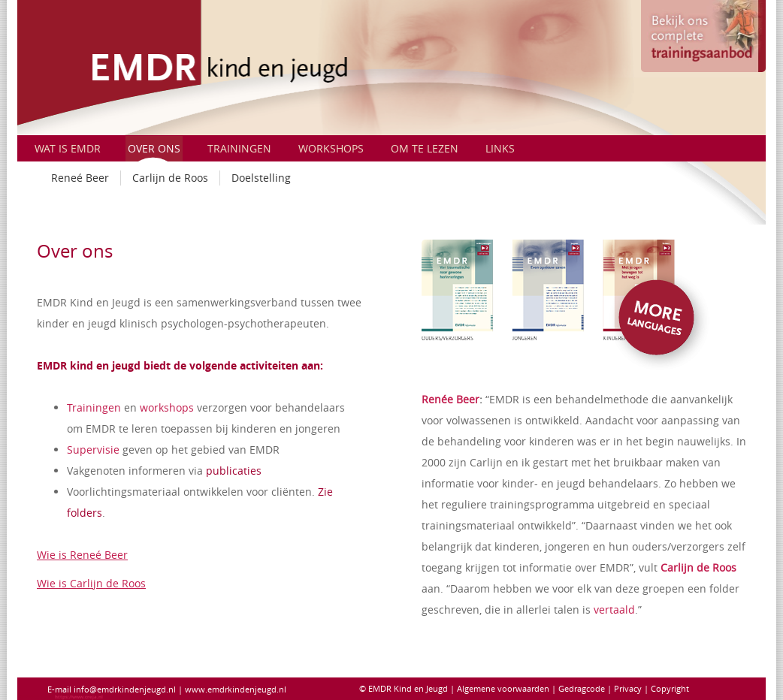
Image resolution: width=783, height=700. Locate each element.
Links (500, 148)
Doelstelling (261, 178)
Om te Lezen (425, 148)
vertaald (614, 609)
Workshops (331, 148)
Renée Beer (450, 399)
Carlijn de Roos (170, 178)
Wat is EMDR (68, 148)
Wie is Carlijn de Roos (91, 583)
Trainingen (239, 148)
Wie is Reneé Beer (82, 555)
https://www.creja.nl (79, 697)
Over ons (154, 148)
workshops (167, 407)
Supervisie (93, 450)
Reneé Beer (80, 178)
